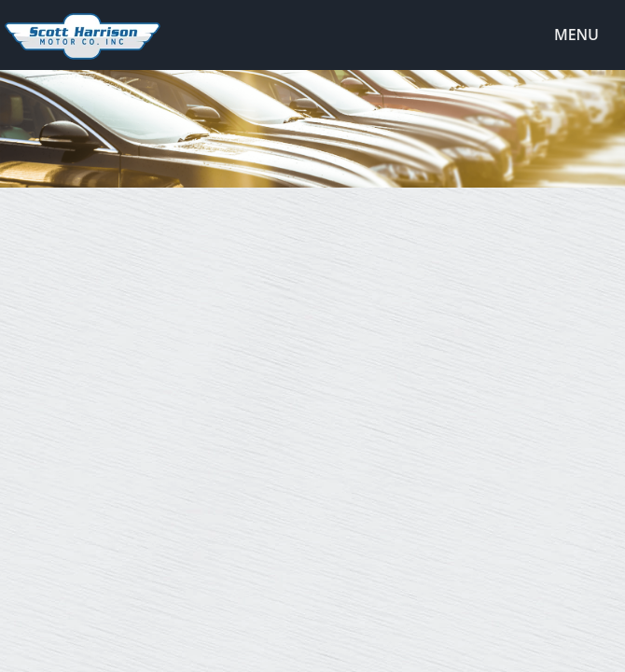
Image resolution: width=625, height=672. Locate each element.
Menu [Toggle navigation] (567, 35)
